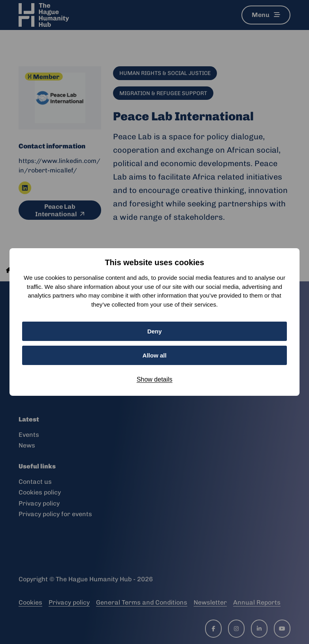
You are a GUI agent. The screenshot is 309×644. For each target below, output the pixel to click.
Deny (155, 331)
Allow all (155, 355)
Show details (155, 379)
